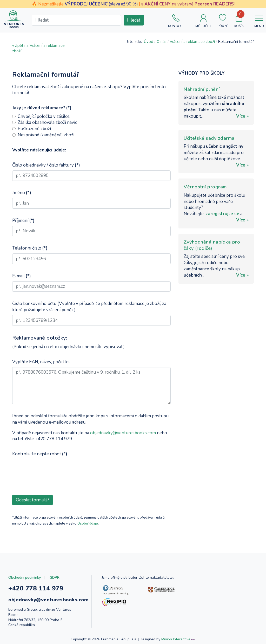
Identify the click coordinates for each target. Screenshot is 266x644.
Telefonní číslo (30, 248)
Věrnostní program (205, 187)
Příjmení (23, 221)
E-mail (22, 276)
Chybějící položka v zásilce (44, 116)
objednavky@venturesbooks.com (123, 433)
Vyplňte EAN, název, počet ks (41, 362)
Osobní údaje (88, 524)
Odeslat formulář (32, 500)
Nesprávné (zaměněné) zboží (46, 135)
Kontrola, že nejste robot (40, 454)
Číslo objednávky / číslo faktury (46, 165)
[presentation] (52, 470)
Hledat (134, 20)
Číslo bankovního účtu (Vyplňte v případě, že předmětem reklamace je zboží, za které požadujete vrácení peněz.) (89, 307)
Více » (242, 116)
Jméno (22, 193)
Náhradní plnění (202, 89)
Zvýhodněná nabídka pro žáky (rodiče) (212, 245)
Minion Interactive (176, 639)
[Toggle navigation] (259, 19)
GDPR (55, 578)
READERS (224, 4)
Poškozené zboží (34, 129)
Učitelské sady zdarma (209, 138)
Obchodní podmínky (25, 578)
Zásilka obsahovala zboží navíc (47, 122)
